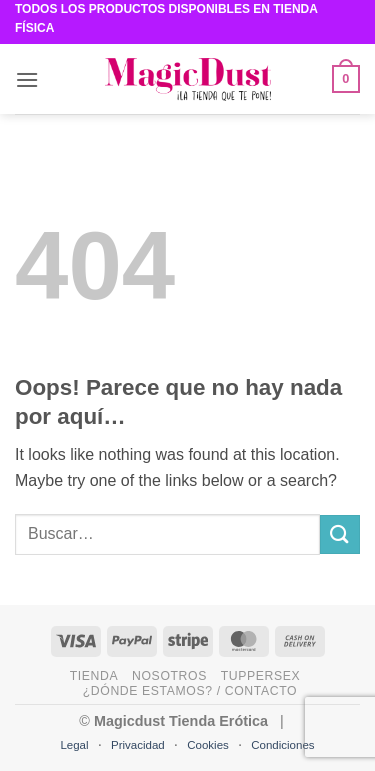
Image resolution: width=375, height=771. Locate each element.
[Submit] (340, 534)
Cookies (208, 745)
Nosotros (169, 676)
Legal (74, 745)
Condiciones (282, 745)
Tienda (94, 676)
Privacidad (138, 745)
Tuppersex (261, 676)
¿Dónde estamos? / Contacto (190, 691)
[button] (27, 79)
